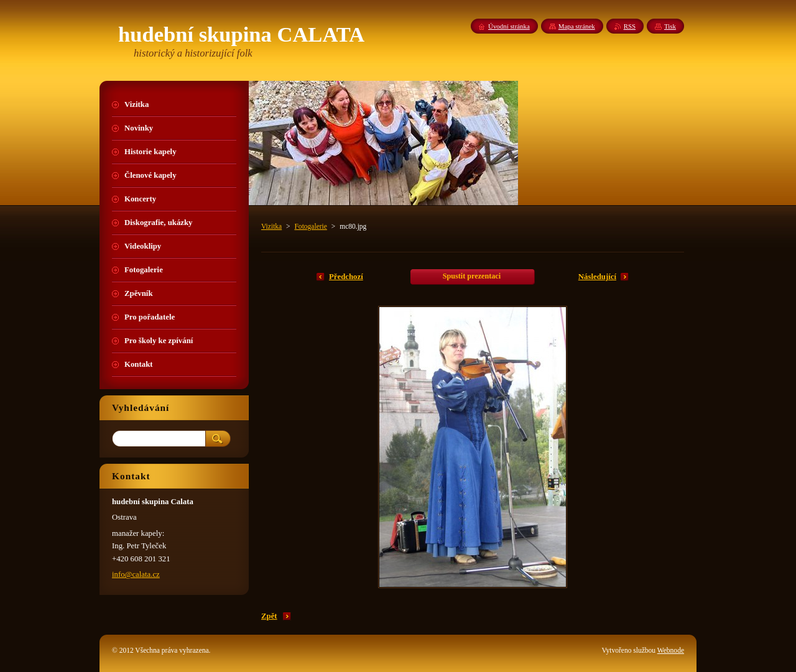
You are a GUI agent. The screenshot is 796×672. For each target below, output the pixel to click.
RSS (630, 26)
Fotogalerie (310, 226)
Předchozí (346, 277)
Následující (597, 277)
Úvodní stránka (509, 26)
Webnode (671, 650)
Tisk (670, 26)
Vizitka (271, 226)
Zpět (269, 616)
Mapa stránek (577, 26)
